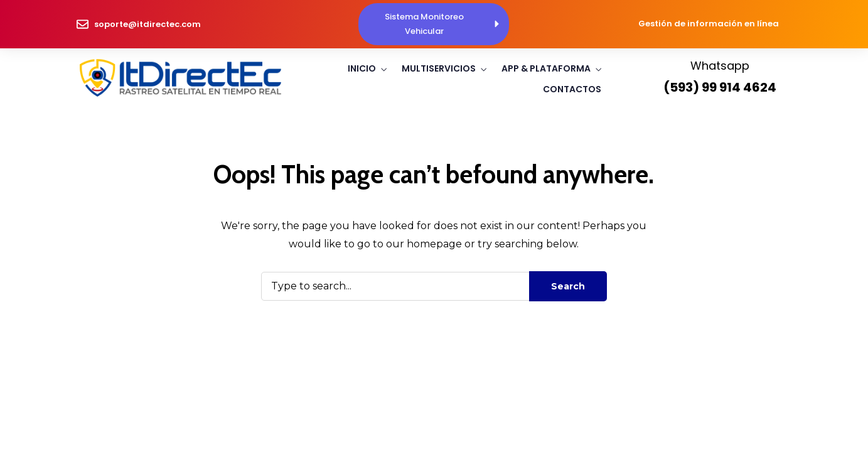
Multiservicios (439, 68)
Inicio (362, 68)
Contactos (572, 89)
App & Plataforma (546, 68)
